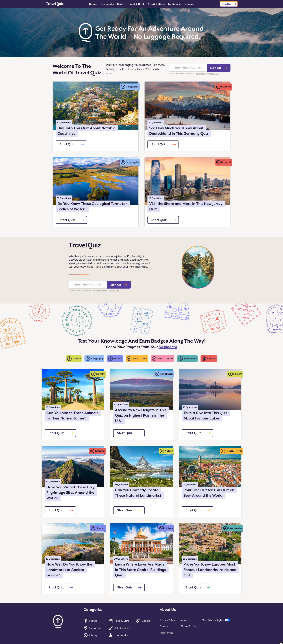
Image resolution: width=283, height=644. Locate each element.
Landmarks (175, 4)
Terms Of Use (189, 626)
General (189, 4)
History (121, 4)
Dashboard (168, 347)
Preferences (166, 633)
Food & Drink (137, 4)
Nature (93, 4)
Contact (165, 626)
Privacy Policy (201, 74)
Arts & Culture (156, 4)
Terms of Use (214, 74)
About (185, 620)
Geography (107, 4)
